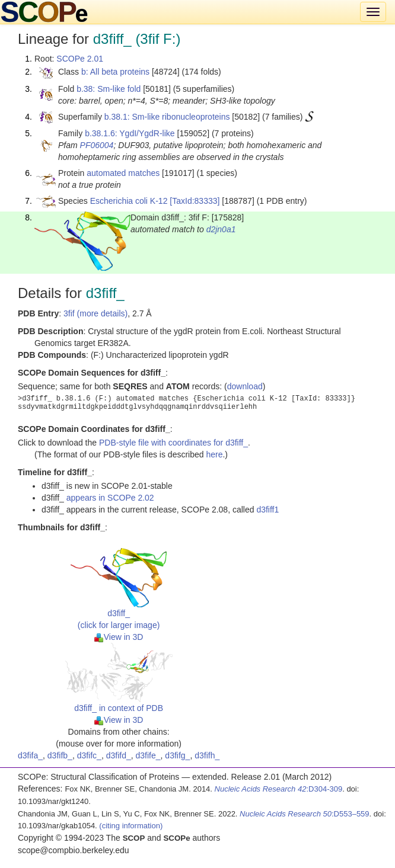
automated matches (123, 173)
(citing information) (131, 826)
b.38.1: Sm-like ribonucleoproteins (167, 117)
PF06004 (97, 145)
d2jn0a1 (221, 229)
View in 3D (119, 637)
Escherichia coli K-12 (129, 201)
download (245, 386)
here (214, 454)
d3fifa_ (30, 755)
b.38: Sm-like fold (109, 89)
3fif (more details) (95, 313)
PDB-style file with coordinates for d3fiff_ (173, 443)
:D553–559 (305, 814)
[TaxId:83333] (195, 201)
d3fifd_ (119, 755)
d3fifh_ (207, 755)
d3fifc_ (89, 755)
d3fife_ (148, 755)
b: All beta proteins (115, 72)
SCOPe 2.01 (80, 59)
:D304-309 (279, 789)
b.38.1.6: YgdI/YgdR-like (130, 133)
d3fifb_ (60, 755)
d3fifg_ (177, 755)
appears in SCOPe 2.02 (110, 498)
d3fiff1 (267, 510)
